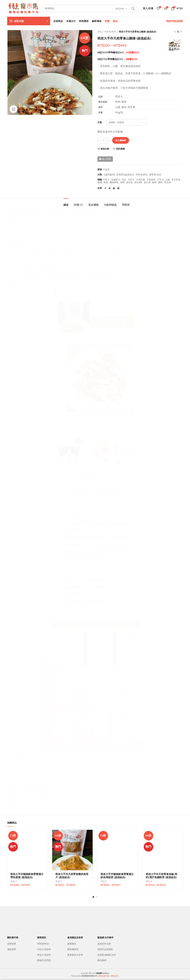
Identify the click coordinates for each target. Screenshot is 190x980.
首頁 (100, 32)
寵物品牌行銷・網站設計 (108, 973)
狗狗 (122, 182)
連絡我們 (12, 946)
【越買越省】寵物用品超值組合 (119, 175)
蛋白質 (147, 182)
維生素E (138, 182)
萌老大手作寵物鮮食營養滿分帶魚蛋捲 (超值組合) (27, 839)
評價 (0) (78, 205)
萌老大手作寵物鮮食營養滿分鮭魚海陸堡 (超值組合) (117, 839)
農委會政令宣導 (75, 952)
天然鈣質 (141, 180)
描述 (66, 205)
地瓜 (124, 180)
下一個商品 (181, 32)
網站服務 (102, 957)
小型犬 (160, 180)
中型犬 (106, 180)
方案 (100, 122)
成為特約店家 (104, 941)
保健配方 (116, 180)
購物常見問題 (44, 957)
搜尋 (133, 8)
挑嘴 (100, 182)
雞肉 (160, 182)
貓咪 (154, 182)
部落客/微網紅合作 (107, 952)
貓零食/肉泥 (155, 175)
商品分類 (120, 9)
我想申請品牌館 (174, 21)
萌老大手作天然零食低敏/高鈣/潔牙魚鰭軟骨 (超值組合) (162, 839)
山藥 (168, 180)
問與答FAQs (43, 941)
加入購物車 (121, 140)
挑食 (106, 182)
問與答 (126, 205)
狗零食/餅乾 (110, 32)
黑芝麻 (168, 182)
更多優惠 (93, 205)
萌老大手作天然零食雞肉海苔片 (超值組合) (72, 876)
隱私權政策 (73, 946)
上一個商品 (175, 32)
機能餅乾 (114, 182)
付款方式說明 (44, 946)
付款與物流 (110, 205)
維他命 (130, 182)
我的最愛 (120, 149)
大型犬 (131, 180)
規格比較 (105, 149)
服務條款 (72, 941)
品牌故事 (12, 941)
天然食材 (151, 180)
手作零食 (176, 180)
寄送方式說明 (44, 952)
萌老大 (14, 845)
